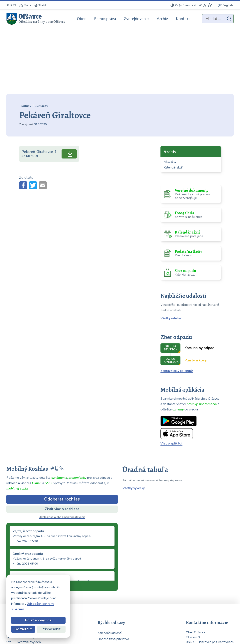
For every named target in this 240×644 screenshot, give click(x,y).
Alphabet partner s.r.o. (119, 633)
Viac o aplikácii (171, 378)
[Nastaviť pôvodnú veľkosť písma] (205, 5)
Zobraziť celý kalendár (177, 305)
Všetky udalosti (172, 252)
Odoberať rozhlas (62, 433)
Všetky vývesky (134, 422)
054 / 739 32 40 (198, 606)
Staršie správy (20, 519)
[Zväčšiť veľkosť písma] (210, 5)
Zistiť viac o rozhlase (62, 443)
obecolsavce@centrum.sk (205, 611)
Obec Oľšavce (172, 633)
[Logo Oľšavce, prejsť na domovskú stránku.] (36, 19)
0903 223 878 (197, 601)
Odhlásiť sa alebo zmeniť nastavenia (62, 451)
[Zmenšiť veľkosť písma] (200, 5)
